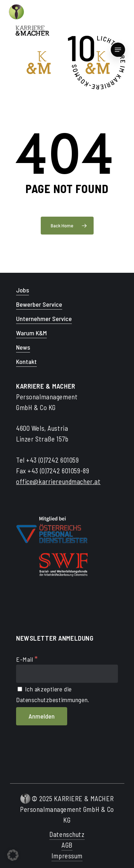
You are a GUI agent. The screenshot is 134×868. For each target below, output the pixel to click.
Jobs (23, 290)
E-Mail (27, 659)
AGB (67, 845)
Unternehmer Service (44, 319)
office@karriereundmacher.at (58, 481)
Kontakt (26, 361)
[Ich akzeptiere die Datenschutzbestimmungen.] (20, 689)
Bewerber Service (39, 304)
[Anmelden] (42, 716)
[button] (13, 855)
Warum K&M (31, 333)
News (23, 347)
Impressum (67, 856)
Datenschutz (67, 834)
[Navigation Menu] (118, 50)
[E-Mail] (67, 674)
